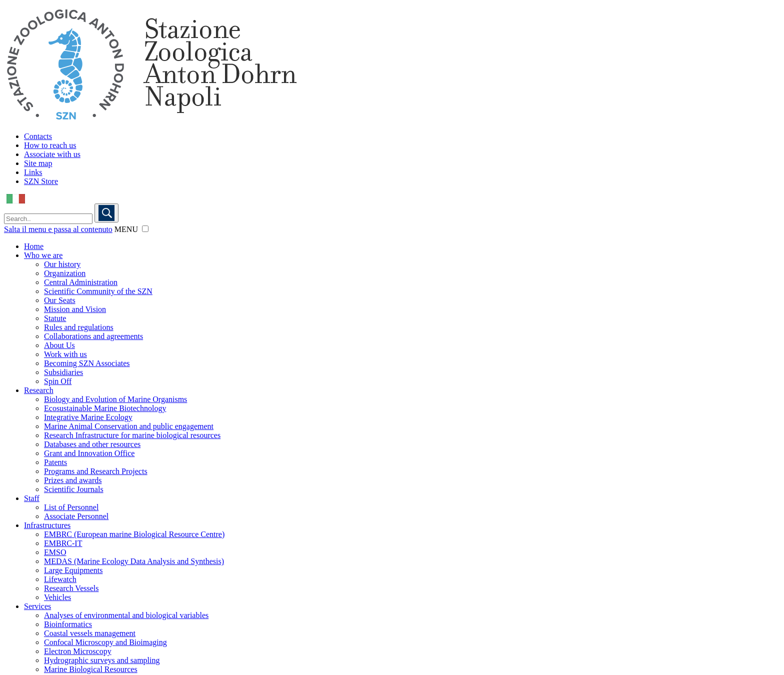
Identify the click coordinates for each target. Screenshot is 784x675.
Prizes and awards (73, 480)
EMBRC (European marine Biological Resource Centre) (134, 534)
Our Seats (60, 300)
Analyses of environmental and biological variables (126, 615)
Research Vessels (71, 588)
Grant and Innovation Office (89, 453)
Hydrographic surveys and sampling (102, 660)
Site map (38, 163)
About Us (59, 345)
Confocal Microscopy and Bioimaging (105, 642)
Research (39, 390)
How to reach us (50, 145)
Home (34, 246)
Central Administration (81, 282)
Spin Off (58, 381)
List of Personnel (71, 507)
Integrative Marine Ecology (88, 417)
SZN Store (41, 181)
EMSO (55, 552)
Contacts (38, 136)
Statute (55, 318)
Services (37, 606)
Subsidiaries (63, 372)
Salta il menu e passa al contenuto (58, 229)
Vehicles (57, 597)
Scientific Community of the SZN (98, 291)
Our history (62, 264)
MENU (126, 229)
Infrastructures (47, 525)
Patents (55, 462)
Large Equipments (73, 570)
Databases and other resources (92, 444)
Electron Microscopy (78, 651)
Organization (65, 273)
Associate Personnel (76, 516)
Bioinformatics (68, 624)
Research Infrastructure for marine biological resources (132, 435)
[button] (145, 229)
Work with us (65, 354)
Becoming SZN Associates (87, 363)
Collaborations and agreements (93, 336)
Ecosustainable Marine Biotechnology (105, 408)
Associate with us (52, 154)
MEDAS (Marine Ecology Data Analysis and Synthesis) (134, 561)
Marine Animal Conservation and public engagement (129, 426)
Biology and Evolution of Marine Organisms (115, 399)
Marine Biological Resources (91, 669)
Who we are (43, 255)
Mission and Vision (75, 309)
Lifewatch (60, 579)
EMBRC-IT (63, 543)
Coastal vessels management (90, 633)
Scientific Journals (74, 489)
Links (33, 172)
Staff (32, 498)
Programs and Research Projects (96, 471)
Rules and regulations (79, 327)
